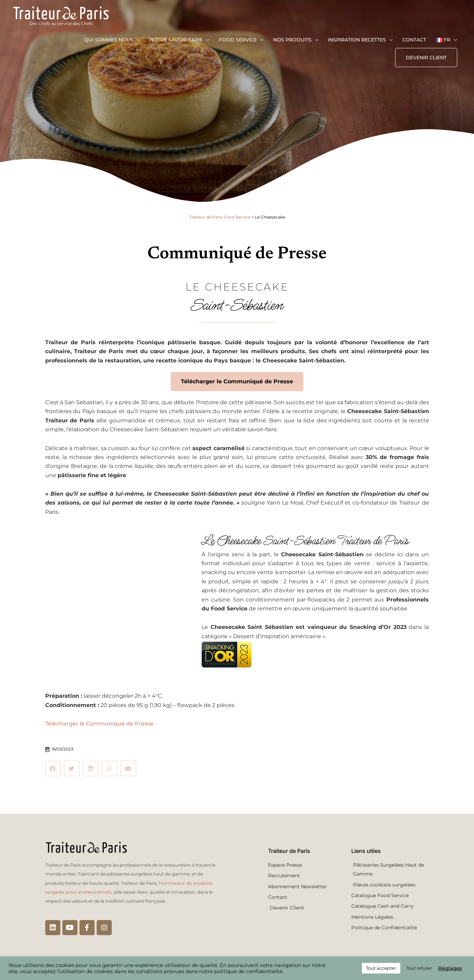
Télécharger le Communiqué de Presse (99, 724)
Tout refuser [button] (419, 968)
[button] (426, 61)
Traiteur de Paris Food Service (220, 217)
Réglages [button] (450, 968)
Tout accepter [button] (381, 968)
